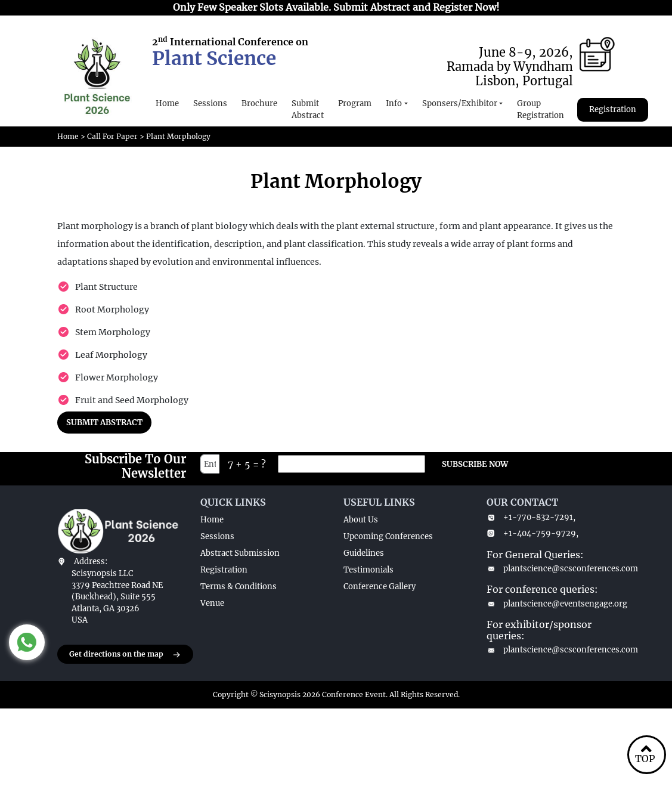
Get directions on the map (125, 655)
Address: (91, 561)
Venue (212, 603)
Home (167, 103)
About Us (361, 520)
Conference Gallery (380, 587)
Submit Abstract (308, 109)
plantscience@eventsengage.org (551, 604)
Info (394, 103)
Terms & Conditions (239, 587)
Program (355, 103)
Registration (613, 109)
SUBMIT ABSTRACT (104, 423)
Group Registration (541, 109)
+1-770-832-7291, (531, 517)
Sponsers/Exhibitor (460, 103)
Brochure (259, 103)
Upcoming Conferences (388, 536)
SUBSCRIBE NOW (475, 464)
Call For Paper (112, 136)
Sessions (210, 103)
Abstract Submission (240, 553)
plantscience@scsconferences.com (551, 569)
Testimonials (368, 570)
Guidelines (364, 553)
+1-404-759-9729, (532, 533)
